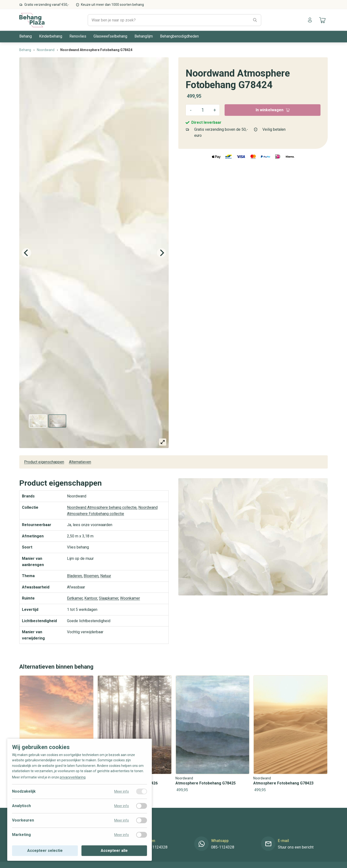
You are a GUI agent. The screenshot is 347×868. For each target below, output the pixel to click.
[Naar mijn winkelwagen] (322, 20)
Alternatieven (80, 462)
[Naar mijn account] (310, 20)
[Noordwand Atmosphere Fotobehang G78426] (135, 734)
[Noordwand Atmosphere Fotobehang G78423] (290, 734)
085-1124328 (156, 847)
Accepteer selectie (45, 851)
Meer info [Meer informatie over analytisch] (122, 806)
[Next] (161, 253)
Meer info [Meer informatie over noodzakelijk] (122, 791)
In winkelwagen (273, 110)
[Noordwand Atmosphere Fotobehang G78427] (57, 734)
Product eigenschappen (44, 462)
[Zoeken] (255, 20)
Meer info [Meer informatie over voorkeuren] (122, 820)
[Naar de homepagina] (32, 20)
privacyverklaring (73, 777)
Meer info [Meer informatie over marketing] (122, 835)
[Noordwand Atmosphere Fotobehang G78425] (213, 734)
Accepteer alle (114, 851)
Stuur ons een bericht (296, 847)
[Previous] (27, 253)
